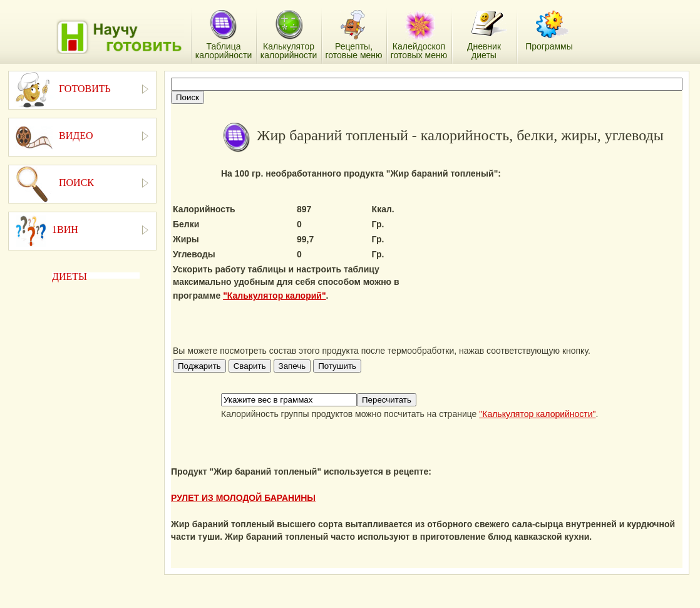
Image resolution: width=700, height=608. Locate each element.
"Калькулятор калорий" (274, 296)
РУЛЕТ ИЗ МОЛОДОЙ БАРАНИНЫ (243, 498)
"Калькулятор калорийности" (537, 414)
